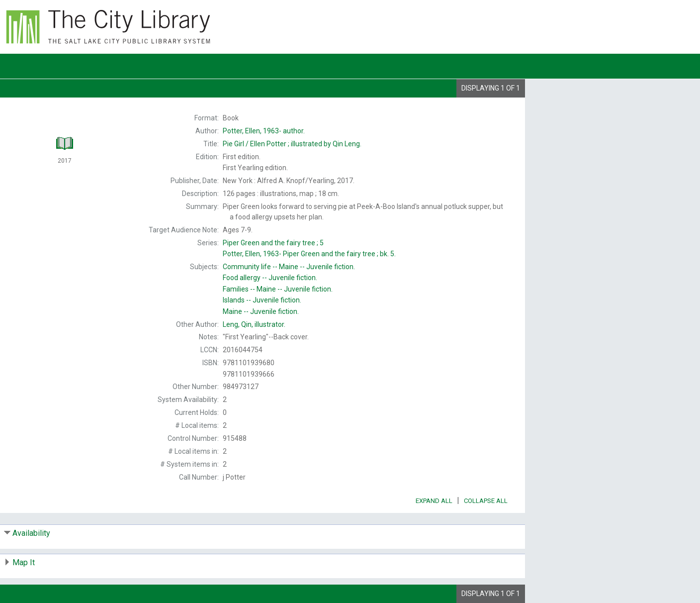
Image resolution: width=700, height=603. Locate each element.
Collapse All (486, 501)
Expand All (434, 501)
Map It (24, 562)
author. (264, 131)
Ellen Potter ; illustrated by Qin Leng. (292, 144)
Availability (31, 533)
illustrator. (254, 324)
